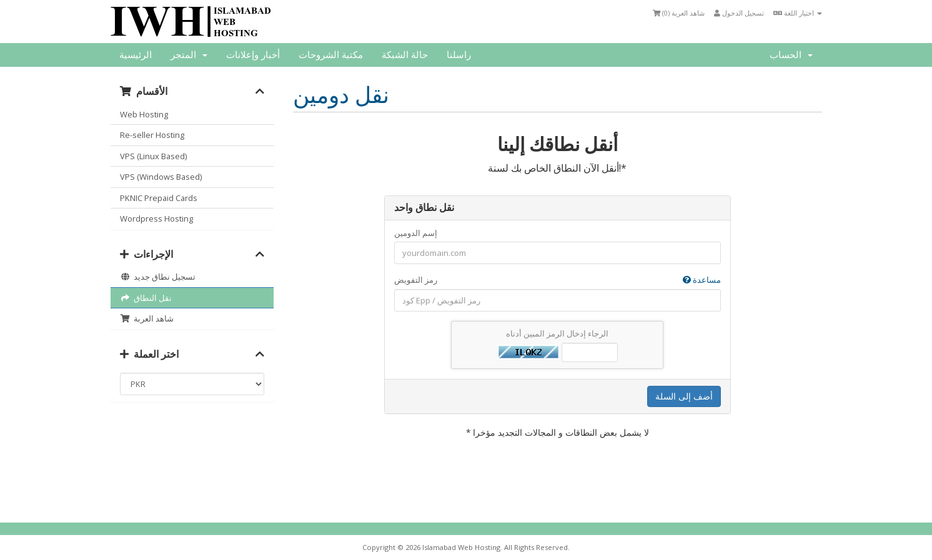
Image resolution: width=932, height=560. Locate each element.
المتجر (189, 55)
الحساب (791, 55)
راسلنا (459, 55)
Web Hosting (144, 114)
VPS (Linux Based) (153, 156)
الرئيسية (136, 55)
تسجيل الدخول (739, 13)
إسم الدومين (416, 233)
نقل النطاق (146, 298)
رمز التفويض (558, 280)
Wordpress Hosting (156, 219)
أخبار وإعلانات (253, 55)
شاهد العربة (147, 318)
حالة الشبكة (405, 55)
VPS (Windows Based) (161, 177)
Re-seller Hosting (152, 135)
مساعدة (702, 280)
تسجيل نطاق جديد (158, 277)
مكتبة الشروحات (331, 55)
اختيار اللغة (798, 13)
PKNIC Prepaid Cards (159, 198)
